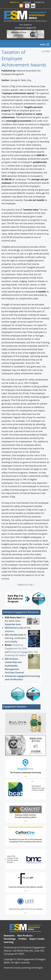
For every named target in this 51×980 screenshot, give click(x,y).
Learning (27, 2)
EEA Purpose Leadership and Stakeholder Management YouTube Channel (14, 666)
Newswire (9, 936)
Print (47, 51)
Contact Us (39, 2)
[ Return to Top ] (26, 585)
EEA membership (14, 635)
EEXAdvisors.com (14, 628)
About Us (14, 2)
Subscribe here (13, 624)
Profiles (23, 939)
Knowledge (10, 939)
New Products (25, 936)
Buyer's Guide (37, 939)
